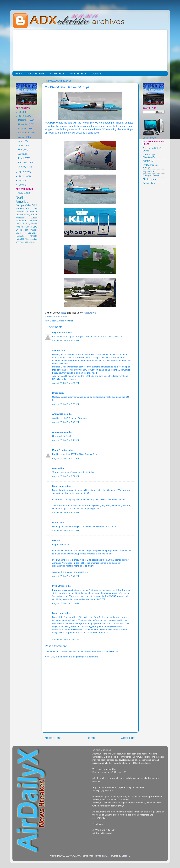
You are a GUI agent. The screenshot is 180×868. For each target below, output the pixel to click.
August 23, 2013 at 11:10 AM (66, 603)
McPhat (32, 242)
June (21, 145)
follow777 (104, 856)
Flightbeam (21, 221)
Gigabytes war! (150, 179)
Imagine (34, 230)
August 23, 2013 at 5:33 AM (66, 404)
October (22, 128)
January (22, 167)
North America (22, 199)
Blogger (125, 856)
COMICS (97, 74)
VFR (35, 205)
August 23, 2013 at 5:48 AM (66, 422)
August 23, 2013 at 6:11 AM (66, 440)
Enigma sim (22, 230)
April (21, 154)
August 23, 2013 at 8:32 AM (66, 476)
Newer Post (53, 738)
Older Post (128, 738)
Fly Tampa (32, 215)
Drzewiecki (21, 215)
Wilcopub (20, 218)
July (21, 141)
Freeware (23, 193)
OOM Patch (148, 161)
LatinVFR (20, 239)
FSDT (29, 209)
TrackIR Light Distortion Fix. (149, 156)
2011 (22, 176)
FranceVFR (24, 242)
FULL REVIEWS (36, 74)
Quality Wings (30, 224)
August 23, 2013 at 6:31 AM (66, 458)
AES (17, 242)
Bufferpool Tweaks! (152, 175)
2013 (22, 116)
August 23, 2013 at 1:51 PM (66, 640)
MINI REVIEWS (78, 74)
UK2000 (34, 236)
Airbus (34, 218)
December (24, 120)
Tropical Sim (22, 227)
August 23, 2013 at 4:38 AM (66, 383)
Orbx (28, 205)
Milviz (18, 233)
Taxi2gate (20, 236)
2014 (22, 112)
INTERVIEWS (57, 74)
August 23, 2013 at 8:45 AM (66, 513)
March (22, 158)
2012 (22, 172)
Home (19, 74)
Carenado (20, 212)
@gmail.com (106, 790)
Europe (20, 205)
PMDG (19, 224)
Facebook (89, 313)
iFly (36, 209)
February (23, 162)
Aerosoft (20, 209)
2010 (22, 180)
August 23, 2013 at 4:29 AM (66, 341)
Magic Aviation (60, 332)
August (22, 137)
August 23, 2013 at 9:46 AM (66, 576)
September (24, 133)
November (24, 124)
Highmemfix (148, 171)
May (21, 150)
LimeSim (33, 221)
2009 (22, 185)
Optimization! (149, 183)
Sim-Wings (33, 233)
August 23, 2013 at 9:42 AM (66, 531)
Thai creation (31, 239)
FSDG (34, 227)
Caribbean (32, 212)
